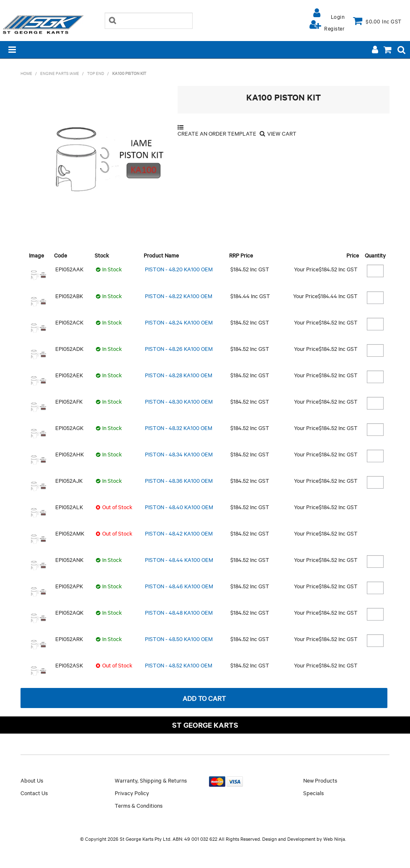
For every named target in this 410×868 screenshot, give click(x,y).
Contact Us (34, 793)
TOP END (96, 73)
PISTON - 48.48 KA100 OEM (179, 612)
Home (26, 73)
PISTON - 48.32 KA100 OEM (179, 428)
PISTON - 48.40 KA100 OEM (179, 507)
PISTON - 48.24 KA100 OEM (179, 322)
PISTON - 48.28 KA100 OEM (179, 375)
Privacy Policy (132, 793)
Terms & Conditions (139, 805)
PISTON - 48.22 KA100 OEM (179, 296)
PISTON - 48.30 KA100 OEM (179, 401)
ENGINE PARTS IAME (60, 73)
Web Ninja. (335, 839)
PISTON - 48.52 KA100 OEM (179, 665)
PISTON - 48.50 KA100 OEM (179, 639)
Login (338, 16)
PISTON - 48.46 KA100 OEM (179, 586)
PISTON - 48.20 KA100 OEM (179, 269)
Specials (313, 793)
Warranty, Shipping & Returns (151, 780)
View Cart (282, 133)
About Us (32, 780)
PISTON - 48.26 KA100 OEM (179, 348)
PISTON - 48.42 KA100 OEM (179, 533)
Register (334, 28)
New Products (320, 780)
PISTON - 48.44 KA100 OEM (179, 559)
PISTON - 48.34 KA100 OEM (179, 454)
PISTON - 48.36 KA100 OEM (179, 480)
